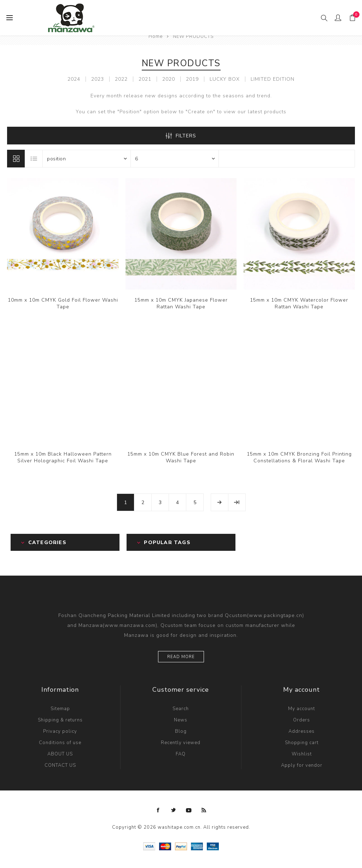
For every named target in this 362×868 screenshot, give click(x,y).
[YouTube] (189, 810)
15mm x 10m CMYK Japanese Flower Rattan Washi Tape (181, 303)
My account (302, 709)
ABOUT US (60, 754)
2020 (169, 79)
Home (156, 36)
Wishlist (302, 754)
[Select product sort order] (87, 159)
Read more (181, 657)
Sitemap (60, 709)
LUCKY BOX (225, 79)
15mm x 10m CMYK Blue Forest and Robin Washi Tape (181, 457)
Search (181, 709)
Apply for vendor (302, 765)
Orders (302, 720)
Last (237, 502)
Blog (181, 731)
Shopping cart (302, 743)
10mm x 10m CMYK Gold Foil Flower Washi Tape (63, 303)
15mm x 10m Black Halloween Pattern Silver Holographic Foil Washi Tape (63, 457)
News (181, 720)
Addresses (302, 731)
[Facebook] (158, 810)
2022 (121, 79)
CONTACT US (60, 765)
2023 (98, 79)
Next (220, 502)
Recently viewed (181, 743)
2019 (192, 79)
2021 (145, 79)
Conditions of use (60, 743)
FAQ (181, 754)
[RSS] (204, 810)
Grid (16, 159)
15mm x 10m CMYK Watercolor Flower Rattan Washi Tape (299, 303)
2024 (74, 79)
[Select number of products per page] (175, 159)
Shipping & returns (60, 720)
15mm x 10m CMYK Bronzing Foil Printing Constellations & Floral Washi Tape (299, 457)
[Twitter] (174, 810)
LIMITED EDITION (273, 79)
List (34, 159)
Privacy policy (60, 731)
